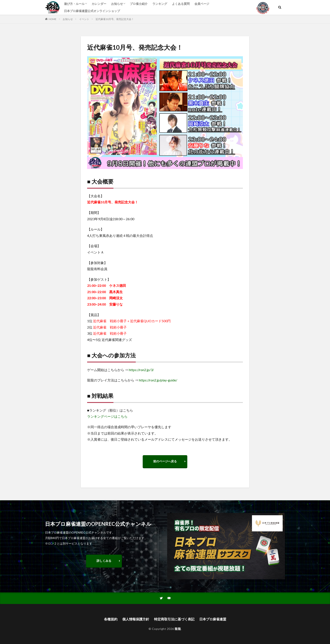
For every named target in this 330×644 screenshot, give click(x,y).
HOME (53, 19)
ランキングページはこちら (107, 416)
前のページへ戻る (165, 461)
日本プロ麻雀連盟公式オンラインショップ (92, 11)
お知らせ (117, 4)
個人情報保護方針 (136, 619)
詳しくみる (104, 561)
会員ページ (202, 4)
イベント (84, 19)
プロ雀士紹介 (139, 4)
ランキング (160, 4)
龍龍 (178, 629)
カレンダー (99, 4)
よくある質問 (181, 4)
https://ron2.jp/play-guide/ (158, 380)
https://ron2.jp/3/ (141, 370)
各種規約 (111, 619)
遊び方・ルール (74, 4)
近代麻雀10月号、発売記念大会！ (115, 19)
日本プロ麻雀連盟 (213, 619)
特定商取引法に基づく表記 (174, 619)
